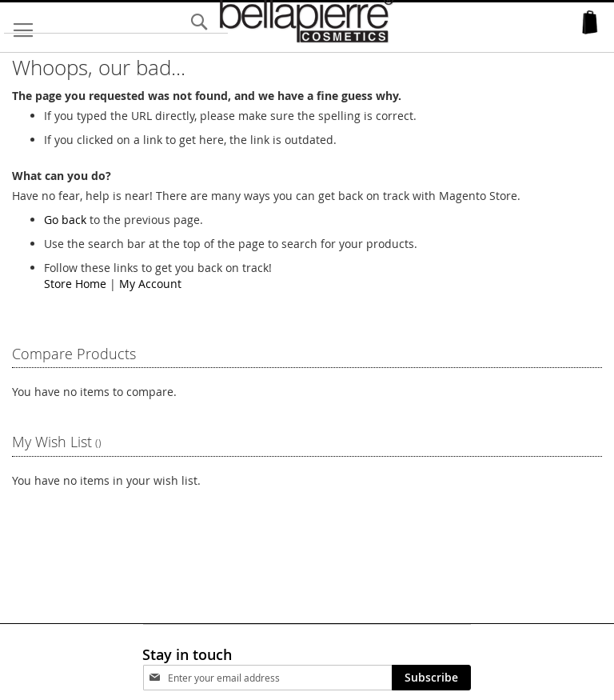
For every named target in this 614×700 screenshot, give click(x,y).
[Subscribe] (431, 678)
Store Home (75, 284)
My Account (150, 284)
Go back (65, 220)
